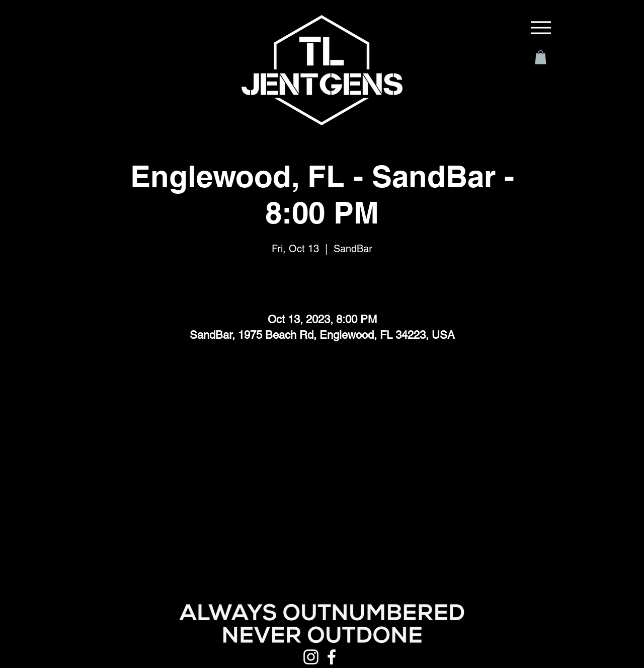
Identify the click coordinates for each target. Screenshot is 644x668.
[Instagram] (311, 657)
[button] (541, 57)
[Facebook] (332, 657)
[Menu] (541, 28)
